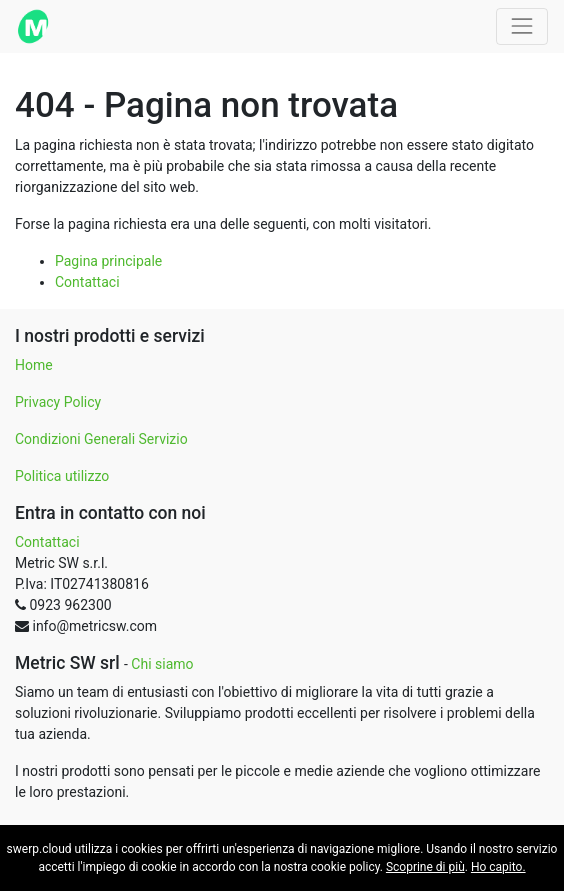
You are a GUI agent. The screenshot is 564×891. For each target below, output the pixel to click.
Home (34, 365)
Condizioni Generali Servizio (101, 439)
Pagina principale (108, 261)
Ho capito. (498, 867)
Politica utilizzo (62, 476)
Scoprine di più (425, 867)
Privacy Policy (58, 402)
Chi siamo (162, 664)
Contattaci (87, 282)
